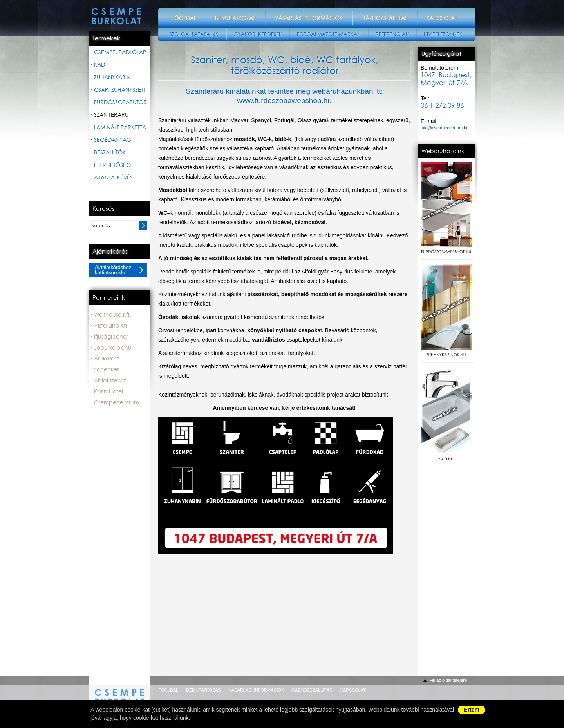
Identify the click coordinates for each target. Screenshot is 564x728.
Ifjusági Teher (111, 337)
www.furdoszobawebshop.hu (284, 101)
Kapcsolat (442, 18)
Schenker (106, 369)
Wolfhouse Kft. (113, 315)
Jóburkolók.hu (113, 348)
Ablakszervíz (110, 380)
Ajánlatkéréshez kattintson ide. (118, 270)
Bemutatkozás (235, 18)
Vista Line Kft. (111, 326)
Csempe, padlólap (120, 52)
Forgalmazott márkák (329, 34)
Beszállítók (110, 152)
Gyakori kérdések (258, 34)
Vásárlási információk (309, 18)
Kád (99, 65)
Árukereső (107, 359)
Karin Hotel (108, 391)
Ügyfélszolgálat (441, 54)
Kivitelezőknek (443, 34)
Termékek (106, 38)
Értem (472, 710)
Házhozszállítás (385, 18)
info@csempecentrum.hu (445, 128)
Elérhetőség (112, 165)
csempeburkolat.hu (120, 693)
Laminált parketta (120, 127)
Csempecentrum (117, 402)
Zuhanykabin (112, 77)
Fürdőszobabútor (120, 102)
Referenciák (392, 34)
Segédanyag (113, 140)
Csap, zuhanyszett (120, 90)
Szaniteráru (111, 115)
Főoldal (184, 18)
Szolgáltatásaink (194, 34)
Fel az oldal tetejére (448, 680)
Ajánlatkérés (113, 177)
